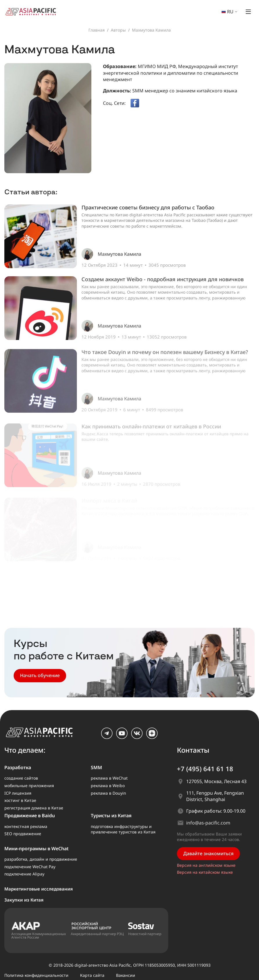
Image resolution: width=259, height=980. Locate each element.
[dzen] (152, 737)
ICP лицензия (18, 793)
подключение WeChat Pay (30, 867)
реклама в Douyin (108, 793)
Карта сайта (92, 975)
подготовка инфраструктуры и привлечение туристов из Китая (123, 829)
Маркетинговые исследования (39, 889)
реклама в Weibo (108, 786)
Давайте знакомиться (208, 853)
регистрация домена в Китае (34, 808)
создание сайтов (21, 778)
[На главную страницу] (33, 11)
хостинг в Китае (20, 800)
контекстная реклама (26, 826)
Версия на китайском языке (205, 872)
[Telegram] (107, 737)
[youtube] (122, 737)
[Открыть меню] (248, 12)
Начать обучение (40, 675)
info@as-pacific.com (208, 823)
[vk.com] (137, 737)
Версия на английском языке (206, 865)
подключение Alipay (24, 874)
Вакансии (126, 975)
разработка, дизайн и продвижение (41, 859)
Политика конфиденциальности (36, 975)
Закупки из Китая (24, 900)
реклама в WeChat (109, 778)
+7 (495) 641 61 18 (205, 769)
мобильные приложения (29, 786)
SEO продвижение (23, 834)
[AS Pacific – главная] (43, 734)
